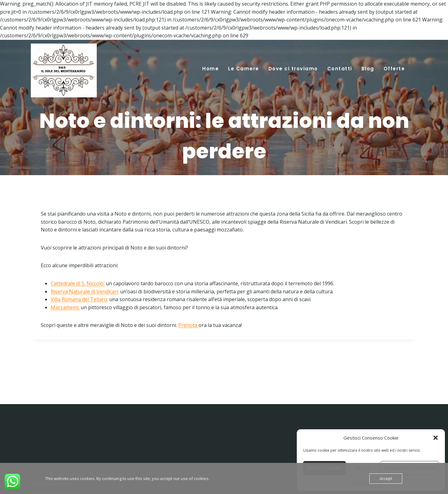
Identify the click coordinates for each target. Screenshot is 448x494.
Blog (368, 69)
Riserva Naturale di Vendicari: (85, 291)
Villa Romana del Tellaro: (79, 299)
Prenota (188, 325)
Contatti (340, 69)
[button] (436, 438)
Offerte (394, 69)
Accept (386, 478)
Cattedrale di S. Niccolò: (78, 283)
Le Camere (244, 69)
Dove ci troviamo (293, 69)
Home (210, 69)
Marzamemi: (65, 307)
